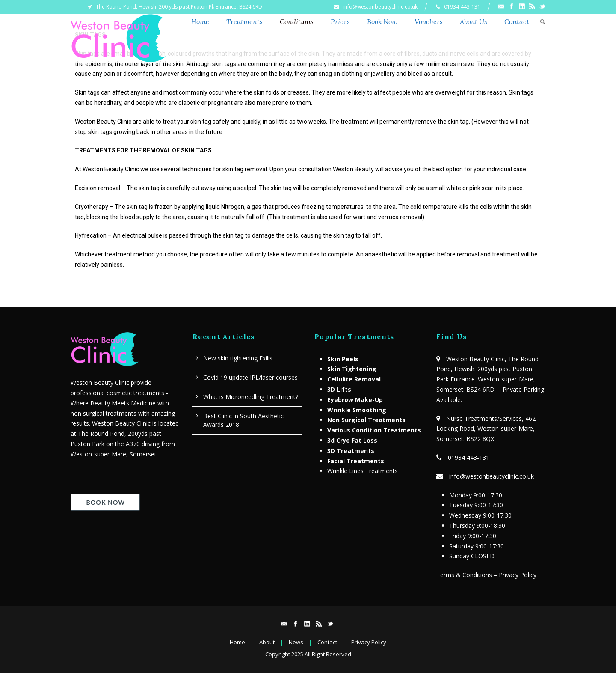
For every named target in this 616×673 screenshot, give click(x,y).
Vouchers (429, 21)
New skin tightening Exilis (238, 358)
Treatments (244, 21)
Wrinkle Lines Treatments (363, 471)
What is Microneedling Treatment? (251, 397)
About (267, 642)
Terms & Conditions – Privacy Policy (486, 575)
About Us (474, 21)
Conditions (297, 21)
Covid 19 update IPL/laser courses (250, 377)
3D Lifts (339, 389)
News (296, 642)
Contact (517, 21)
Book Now (382, 21)
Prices (340, 21)
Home (200, 21)
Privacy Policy (369, 642)
